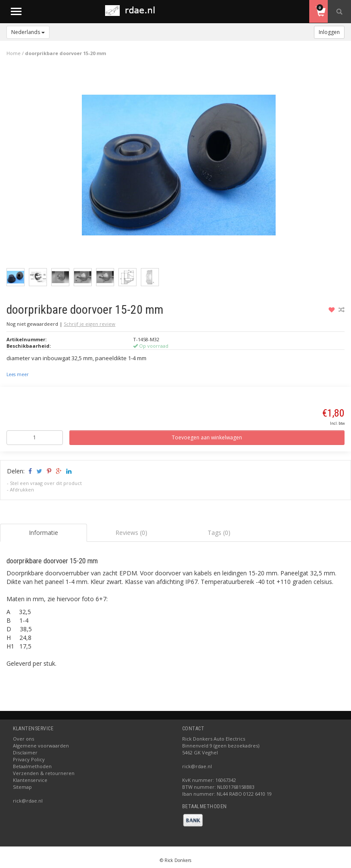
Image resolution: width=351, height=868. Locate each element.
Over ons (23, 739)
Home (14, 53)
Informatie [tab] (43, 533)
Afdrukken (22, 490)
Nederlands (28, 32)
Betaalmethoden (32, 766)
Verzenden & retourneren (44, 773)
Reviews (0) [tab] (131, 533)
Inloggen (329, 32)
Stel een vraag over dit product (46, 483)
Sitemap (22, 787)
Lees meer (17, 374)
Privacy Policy (29, 759)
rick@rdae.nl (28, 801)
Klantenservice (30, 780)
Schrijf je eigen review (90, 324)
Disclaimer (25, 752)
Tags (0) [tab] (219, 533)
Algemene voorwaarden (41, 746)
